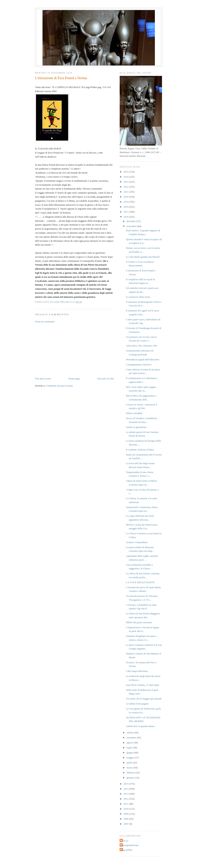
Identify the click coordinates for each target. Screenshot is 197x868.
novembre (132, 226)
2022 (126, 187)
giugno (130, 753)
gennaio (131, 778)
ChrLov (124, 841)
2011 (126, 804)
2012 (126, 799)
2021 (126, 192)
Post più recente (43, 379)
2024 (126, 177)
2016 (126, 217)
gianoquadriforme (130, 845)
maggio (131, 758)
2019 (126, 202)
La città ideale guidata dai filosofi (143, 257)
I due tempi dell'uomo (137, 671)
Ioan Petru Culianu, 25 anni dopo (142, 685)
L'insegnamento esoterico (139, 364)
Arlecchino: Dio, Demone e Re (141, 346)
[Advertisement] (64, 350)
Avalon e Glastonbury (137, 542)
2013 (126, 794)
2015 (126, 784)
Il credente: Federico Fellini (140, 450)
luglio (130, 748)
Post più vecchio (106, 379)
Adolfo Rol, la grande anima (140, 726)
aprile (130, 763)
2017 (126, 212)
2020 (126, 197)
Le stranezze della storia (138, 297)
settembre (132, 738)
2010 (126, 809)
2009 (126, 814)
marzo (130, 768)
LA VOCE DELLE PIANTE (140, 582)
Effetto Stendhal (134, 413)
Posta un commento (45, 322)
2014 (126, 789)
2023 (126, 182)
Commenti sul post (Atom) (59, 386)
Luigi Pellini (99, 16)
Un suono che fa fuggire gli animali (144, 699)
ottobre (130, 733)
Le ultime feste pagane (137, 704)
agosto (130, 743)
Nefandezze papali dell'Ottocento (142, 359)
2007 (126, 824)
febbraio (131, 773)
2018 (126, 207)
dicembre (132, 221)
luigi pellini (126, 850)
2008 (126, 819)
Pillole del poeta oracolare (139, 622)
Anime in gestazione (136, 427)
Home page (74, 379)
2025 (126, 172)
